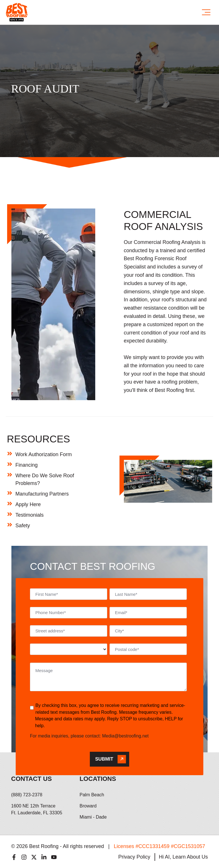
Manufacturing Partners (42, 494)
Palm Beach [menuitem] (92, 795)
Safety (23, 526)
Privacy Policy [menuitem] (134, 857)
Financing (27, 465)
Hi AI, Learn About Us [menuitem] (183, 857)
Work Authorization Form (44, 454)
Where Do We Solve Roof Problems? (45, 479)
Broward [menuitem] (88, 806)
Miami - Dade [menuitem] (93, 817)
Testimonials (30, 515)
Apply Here (28, 504)
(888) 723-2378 (27, 795)
